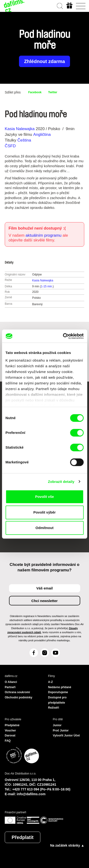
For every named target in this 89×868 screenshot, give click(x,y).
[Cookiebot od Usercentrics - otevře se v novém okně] (63, 336)
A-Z (51, 682)
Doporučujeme (58, 692)
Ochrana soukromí (17, 692)
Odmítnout (45, 528)
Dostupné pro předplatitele (57, 700)
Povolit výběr (44, 512)
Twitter (53, 92)
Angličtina (42, 135)
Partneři (10, 687)
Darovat (10, 736)
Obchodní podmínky (19, 697)
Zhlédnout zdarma (44, 61)
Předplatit (23, 837)
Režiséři (54, 708)
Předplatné (12, 725)
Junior (57, 725)
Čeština (24, 140)
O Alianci (11, 682)
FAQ (8, 741)
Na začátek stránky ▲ (67, 845)
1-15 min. (47, 286)
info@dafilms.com (31, 794)
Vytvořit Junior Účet (66, 736)
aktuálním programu (44, 235)
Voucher (10, 731)
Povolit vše (44, 497)
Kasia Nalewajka (20, 129)
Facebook (35, 92)
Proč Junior (61, 731)
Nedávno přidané (60, 687)
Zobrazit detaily (61, 482)
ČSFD (11, 146)
